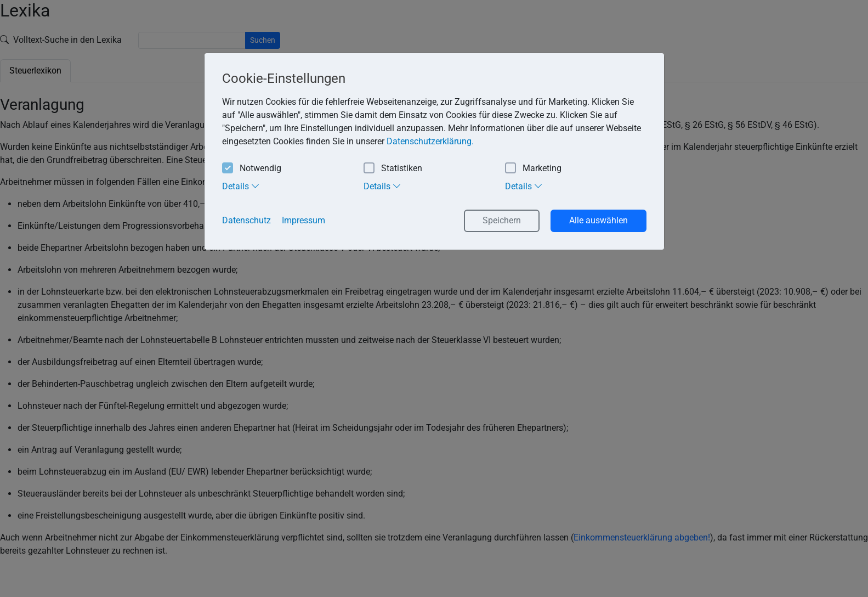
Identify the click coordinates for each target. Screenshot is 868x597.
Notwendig (252, 169)
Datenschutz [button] (246, 220)
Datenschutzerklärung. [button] (430, 141)
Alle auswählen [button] (598, 220)
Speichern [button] (502, 220)
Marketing (533, 169)
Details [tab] (241, 186)
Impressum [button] (303, 220)
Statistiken (393, 169)
